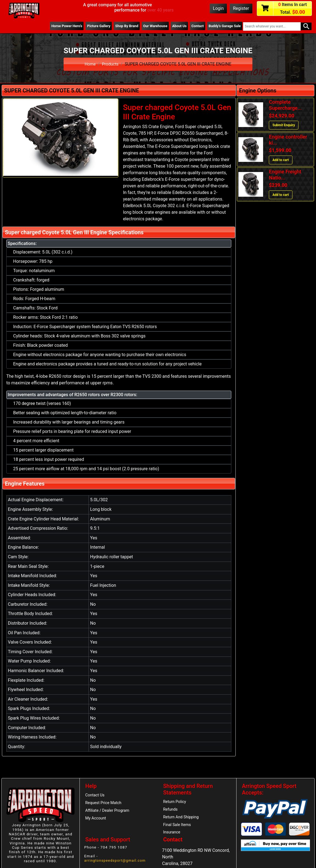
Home (90, 64)
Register (241, 8)
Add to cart (281, 160)
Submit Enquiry (284, 125)
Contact (195, 26)
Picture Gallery (90, 26)
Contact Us (96, 796)
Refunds (171, 810)
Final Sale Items (178, 826)
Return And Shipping (182, 818)
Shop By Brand (120, 26)
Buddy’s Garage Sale (224, 26)
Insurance (172, 834)
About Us (176, 26)
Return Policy (176, 802)
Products (110, 64)
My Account (96, 820)
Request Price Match (104, 804)
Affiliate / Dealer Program (109, 812)
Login (218, 8)
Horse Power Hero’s (57, 26)
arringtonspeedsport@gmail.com (116, 863)
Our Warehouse (150, 26)
